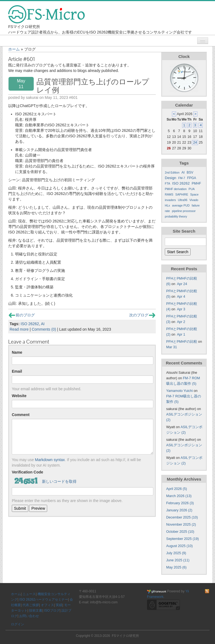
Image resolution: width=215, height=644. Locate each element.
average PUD (181, 205)
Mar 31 (172, 347)
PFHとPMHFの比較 (182, 342)
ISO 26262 (30, 324)
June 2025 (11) (178, 560)
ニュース (29, 594)
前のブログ (22, 315)
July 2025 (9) (176, 553)
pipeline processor (184, 211)
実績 (59, 605)
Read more (19, 329)
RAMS (169, 194)
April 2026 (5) (177, 489)
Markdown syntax (50, 460)
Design (171, 178)
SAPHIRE (182, 194)
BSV (190, 172)
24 (195, 143)
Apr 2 (181, 322)
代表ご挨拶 (31, 605)
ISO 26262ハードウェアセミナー (43, 600)
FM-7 (182, 178)
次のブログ (142, 315)
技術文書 (36, 610)
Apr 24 (182, 284)
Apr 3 (181, 309)
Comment (21, 415)
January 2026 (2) (179, 510)
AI (43, 324)
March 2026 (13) (179, 496)
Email (17, 371)
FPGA (192, 178)
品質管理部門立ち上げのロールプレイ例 (93, 86)
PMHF (196, 183)
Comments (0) (44, 329)
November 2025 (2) (181, 525)
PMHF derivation (176, 189)
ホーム (14, 49)
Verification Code (27, 472)
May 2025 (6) (176, 567)
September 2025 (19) (183, 539)
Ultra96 (183, 200)
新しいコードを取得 (59, 481)
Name (17, 352)
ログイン (18, 624)
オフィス (47, 605)
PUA (192, 189)
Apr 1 (181, 334)
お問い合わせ (29, 616)
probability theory (176, 216)
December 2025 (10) (182, 517)
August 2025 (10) (179, 546)
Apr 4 (181, 297)
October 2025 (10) (180, 532)
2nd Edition (172, 172)
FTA (167, 183)
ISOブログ (52, 610)
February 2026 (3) (180, 503)
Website (19, 396)
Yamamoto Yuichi (179, 391)
